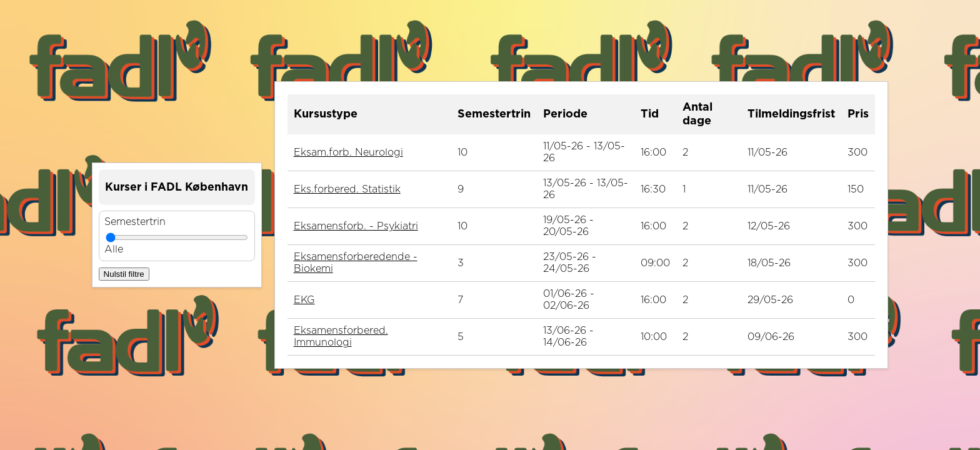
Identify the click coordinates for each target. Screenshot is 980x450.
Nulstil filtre (124, 274)
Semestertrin (135, 222)
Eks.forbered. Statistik (347, 189)
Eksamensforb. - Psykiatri (356, 226)
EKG (304, 300)
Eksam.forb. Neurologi (348, 152)
